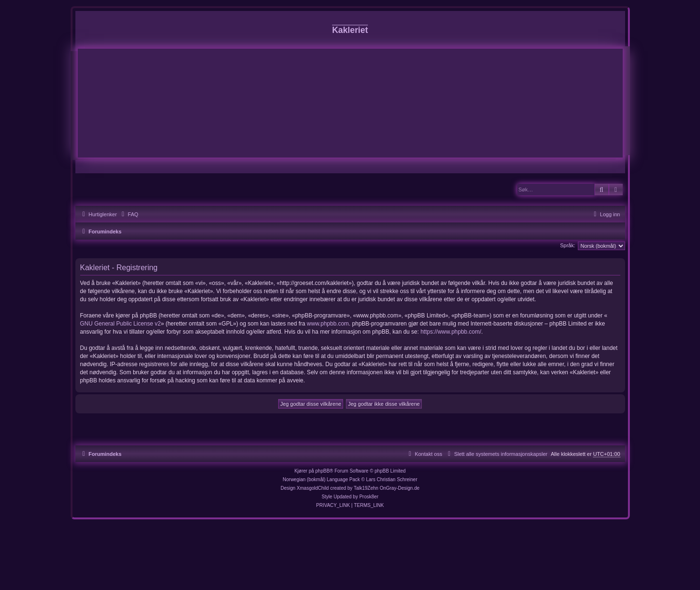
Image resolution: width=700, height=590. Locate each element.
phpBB (323, 471)
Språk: (568, 245)
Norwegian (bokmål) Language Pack (322, 479)
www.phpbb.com (328, 324)
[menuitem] (129, 214)
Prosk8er (369, 497)
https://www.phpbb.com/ (451, 332)
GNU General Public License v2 (120, 324)
